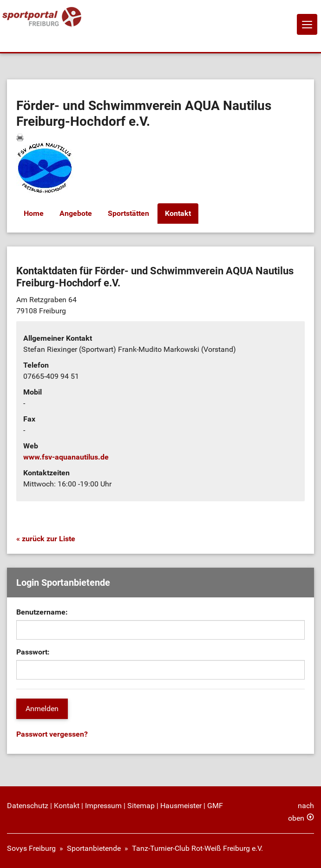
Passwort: (33, 652)
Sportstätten (128, 213)
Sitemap (141, 806)
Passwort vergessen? (52, 734)
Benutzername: (42, 612)
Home (34, 213)
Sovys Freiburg (31, 848)
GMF (215, 806)
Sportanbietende (94, 848)
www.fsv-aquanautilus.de (66, 457)
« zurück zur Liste (46, 539)
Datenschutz (28, 806)
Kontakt (178, 213)
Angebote (76, 213)
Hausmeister (181, 806)
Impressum (103, 806)
